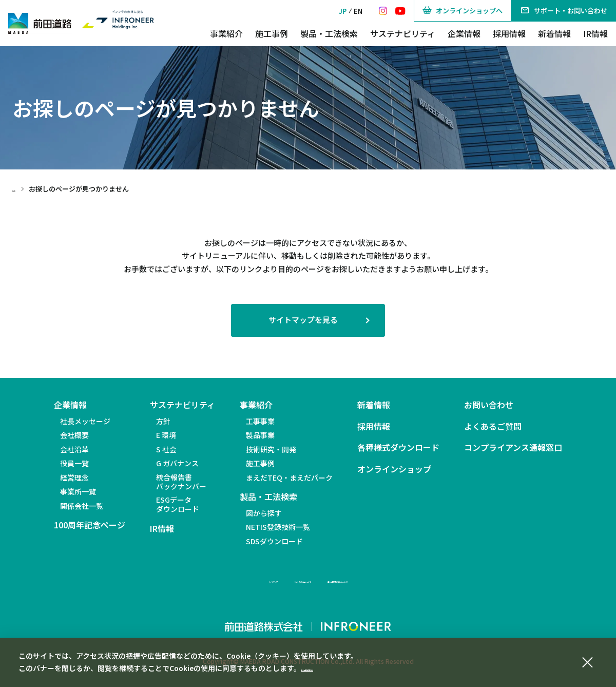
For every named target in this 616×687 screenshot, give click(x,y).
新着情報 (554, 33)
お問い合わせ (489, 405)
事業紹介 (226, 33)
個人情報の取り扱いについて (386, 580)
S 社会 (166, 449)
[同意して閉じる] (587, 661)
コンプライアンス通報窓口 (513, 447)
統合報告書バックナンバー (181, 482)
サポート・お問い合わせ (564, 11)
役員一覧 (74, 463)
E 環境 (166, 435)
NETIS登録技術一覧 (278, 527)
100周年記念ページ (90, 525)
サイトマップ (205, 580)
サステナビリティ (403, 33)
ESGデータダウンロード (178, 504)
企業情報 (464, 33)
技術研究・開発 (271, 449)
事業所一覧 (78, 491)
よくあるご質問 (493, 426)
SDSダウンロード (274, 541)
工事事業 (260, 421)
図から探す (264, 513)
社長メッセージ (85, 421)
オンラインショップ (394, 469)
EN (358, 11)
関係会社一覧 (82, 506)
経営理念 (74, 478)
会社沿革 (74, 449)
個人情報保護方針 (330, 668)
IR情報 (595, 33)
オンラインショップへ (463, 11)
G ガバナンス (177, 463)
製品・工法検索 (329, 33)
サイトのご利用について (283, 580)
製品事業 (260, 435)
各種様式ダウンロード (398, 447)
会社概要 (74, 435)
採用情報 (509, 33)
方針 (163, 421)
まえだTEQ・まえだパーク (289, 478)
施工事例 (272, 33)
